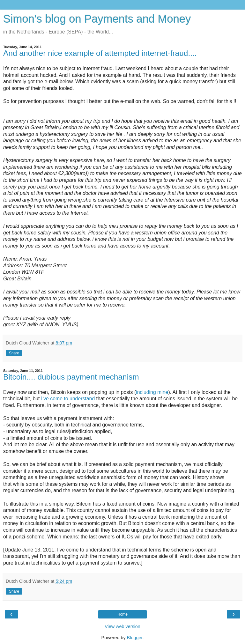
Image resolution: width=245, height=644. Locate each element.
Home (122, 614)
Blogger (135, 638)
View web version (122, 626)
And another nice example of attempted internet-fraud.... (100, 53)
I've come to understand (68, 399)
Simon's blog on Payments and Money (97, 19)
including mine (152, 392)
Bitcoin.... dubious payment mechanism (71, 377)
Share (14, 353)
